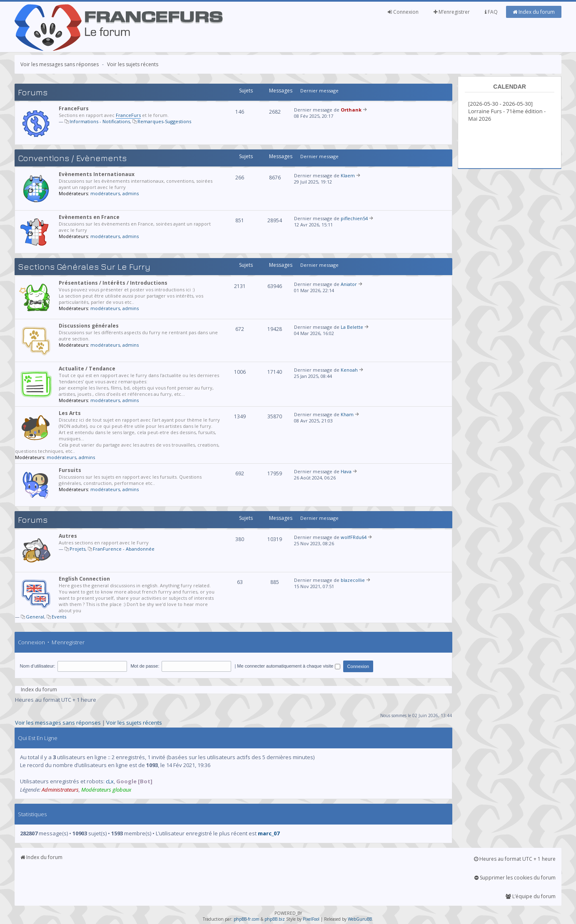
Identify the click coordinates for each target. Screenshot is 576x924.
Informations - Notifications (100, 121)
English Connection (84, 579)
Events (59, 617)
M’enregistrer (452, 12)
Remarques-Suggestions (164, 121)
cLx (110, 781)
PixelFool (311, 919)
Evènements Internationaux (97, 174)
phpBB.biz (275, 919)
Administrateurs (60, 790)
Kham (347, 414)
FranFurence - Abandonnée (124, 549)
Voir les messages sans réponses (60, 64)
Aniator (349, 284)
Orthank (351, 110)
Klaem (348, 175)
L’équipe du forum (531, 896)
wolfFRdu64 (354, 537)
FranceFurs (74, 108)
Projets (77, 549)
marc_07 (269, 833)
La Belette (352, 327)
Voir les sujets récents (133, 64)
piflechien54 (354, 218)
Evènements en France (89, 217)
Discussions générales (89, 326)
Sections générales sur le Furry (84, 267)
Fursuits (70, 470)
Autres (68, 536)
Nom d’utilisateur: (38, 666)
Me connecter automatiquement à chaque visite (288, 666)
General (35, 617)
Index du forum (534, 12)
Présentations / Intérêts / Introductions (113, 283)
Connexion (403, 12)
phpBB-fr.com (247, 919)
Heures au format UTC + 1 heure (515, 859)
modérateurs (105, 193)
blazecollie (353, 580)
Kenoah (349, 370)
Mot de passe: (145, 666)
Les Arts (70, 413)
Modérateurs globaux (106, 790)
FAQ (491, 12)
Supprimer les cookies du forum (515, 878)
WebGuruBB (360, 919)
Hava (346, 471)
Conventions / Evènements (72, 158)
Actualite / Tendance (87, 369)
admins (131, 193)
